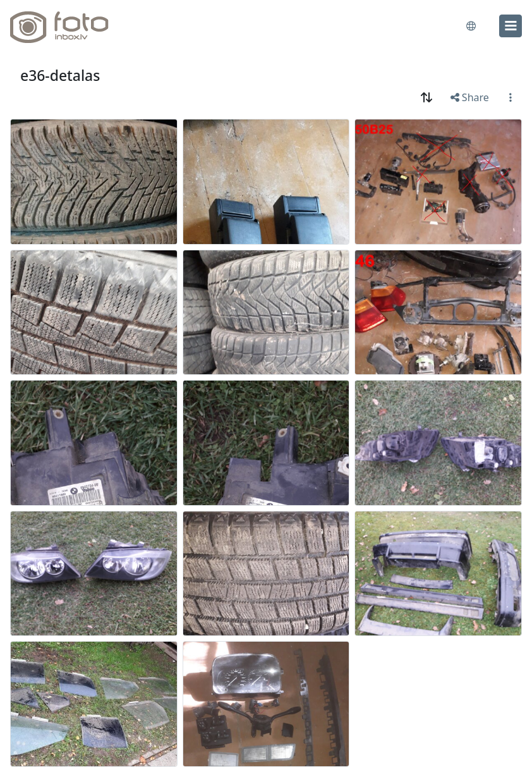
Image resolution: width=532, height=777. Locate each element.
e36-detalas (60, 75)
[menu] (511, 26)
